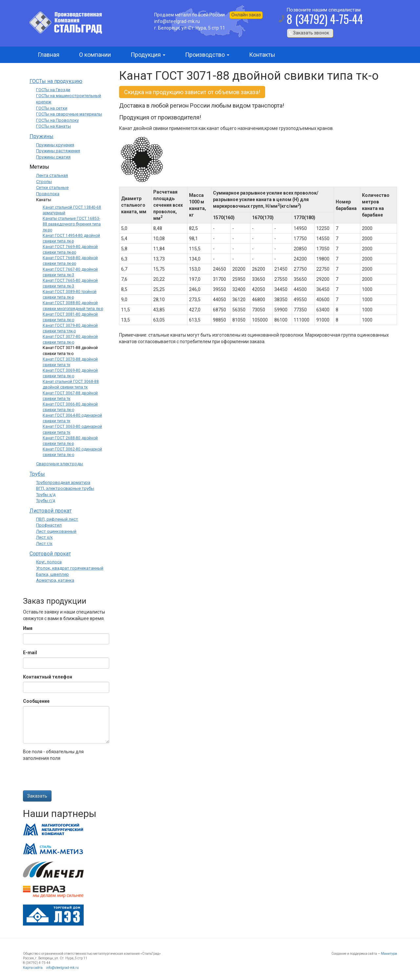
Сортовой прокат (50, 554)
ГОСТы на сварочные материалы (69, 114)
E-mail (30, 653)
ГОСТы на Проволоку (57, 120)
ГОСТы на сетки (52, 108)
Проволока (48, 194)
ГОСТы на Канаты (53, 126)
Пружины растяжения (58, 151)
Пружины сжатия (53, 157)
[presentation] (73, 778)
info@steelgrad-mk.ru (62, 968)
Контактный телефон (48, 677)
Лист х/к (44, 537)
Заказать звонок (311, 33)
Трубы (37, 474)
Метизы (39, 167)
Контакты (262, 55)
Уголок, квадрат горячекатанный (70, 568)
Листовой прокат (51, 511)
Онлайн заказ (246, 15)
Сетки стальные (52, 188)
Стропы (44, 182)
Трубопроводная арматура (63, 482)
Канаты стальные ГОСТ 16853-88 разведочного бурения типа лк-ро (72, 224)
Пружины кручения (55, 145)
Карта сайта (33, 968)
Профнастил (49, 525)
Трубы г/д (46, 500)
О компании (95, 55)
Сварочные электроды (60, 464)
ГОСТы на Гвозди (53, 90)
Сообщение (36, 701)
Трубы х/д (46, 495)
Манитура (389, 954)
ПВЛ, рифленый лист (57, 519)
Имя (28, 628)
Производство (207, 55)
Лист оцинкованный (56, 531)
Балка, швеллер (52, 574)
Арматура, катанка (55, 580)
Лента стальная (52, 175)
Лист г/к (44, 543)
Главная (49, 55)
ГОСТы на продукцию (56, 81)
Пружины (42, 136)
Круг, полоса (49, 562)
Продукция (148, 55)
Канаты (44, 200)
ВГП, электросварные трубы (65, 488)
